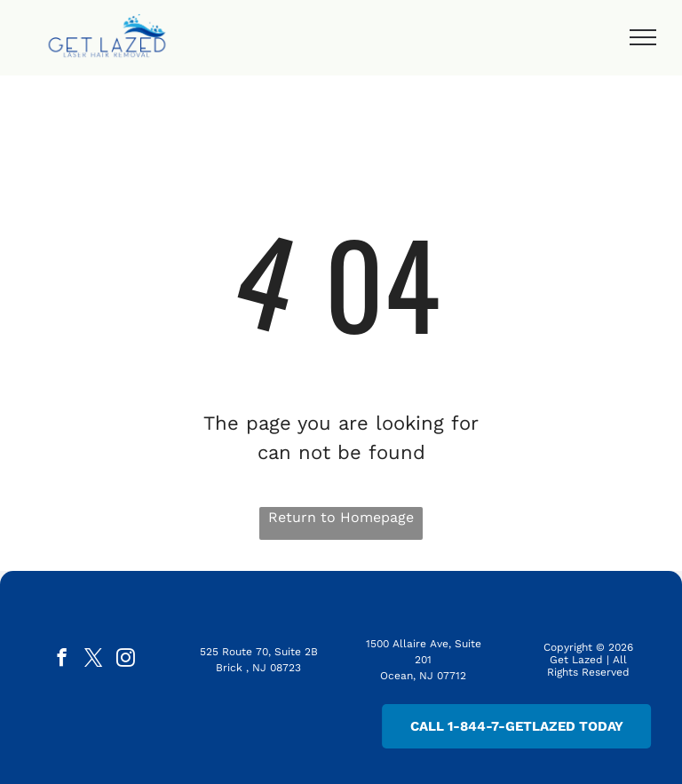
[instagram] (126, 660)
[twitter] (94, 660)
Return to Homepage (341, 517)
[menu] (643, 37)
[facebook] (62, 660)
